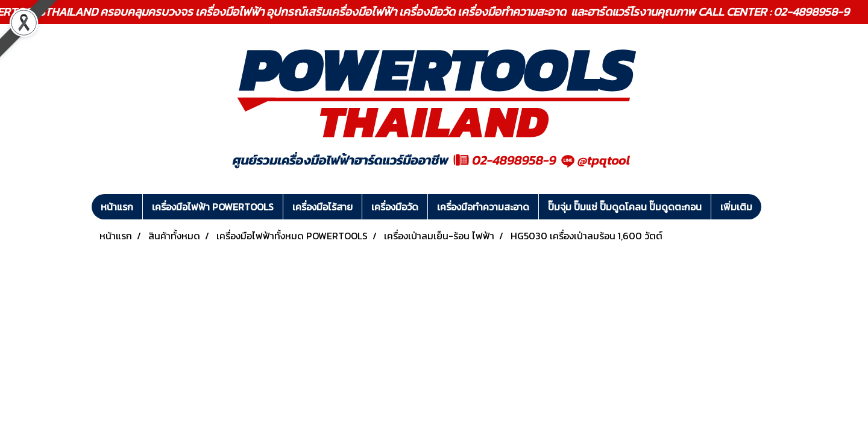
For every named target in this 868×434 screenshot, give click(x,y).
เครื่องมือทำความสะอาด (483, 207)
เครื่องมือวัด (395, 207)
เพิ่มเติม (736, 207)
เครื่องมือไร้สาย (322, 207)
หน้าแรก (117, 207)
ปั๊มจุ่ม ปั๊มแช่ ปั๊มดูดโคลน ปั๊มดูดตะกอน (625, 207)
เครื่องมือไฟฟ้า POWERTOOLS (213, 207)
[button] (772, 207)
